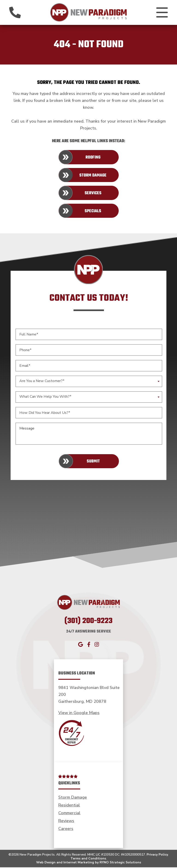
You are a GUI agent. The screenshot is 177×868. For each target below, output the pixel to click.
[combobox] (89, 382)
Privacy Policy (157, 855)
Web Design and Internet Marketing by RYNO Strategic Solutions (89, 863)
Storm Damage (93, 176)
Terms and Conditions (88, 859)
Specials (93, 212)
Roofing (93, 158)
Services (93, 194)
